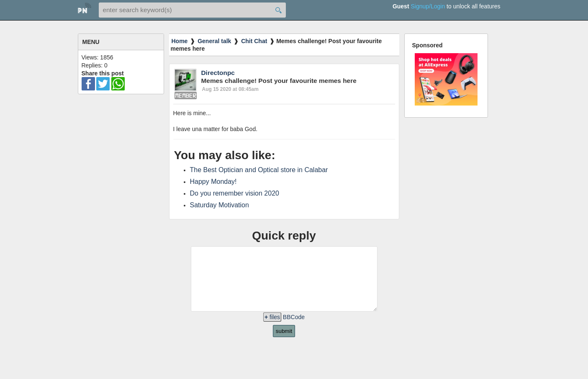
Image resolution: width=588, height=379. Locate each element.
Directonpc (218, 73)
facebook (88, 84)
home (85, 9)
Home (180, 41)
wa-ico (118, 84)
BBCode (294, 330)
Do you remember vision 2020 (235, 193)
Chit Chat (254, 41)
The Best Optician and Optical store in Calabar (259, 170)
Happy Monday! (213, 182)
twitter (103, 84)
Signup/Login (428, 6)
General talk (214, 41)
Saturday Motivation (220, 205)
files (272, 330)
